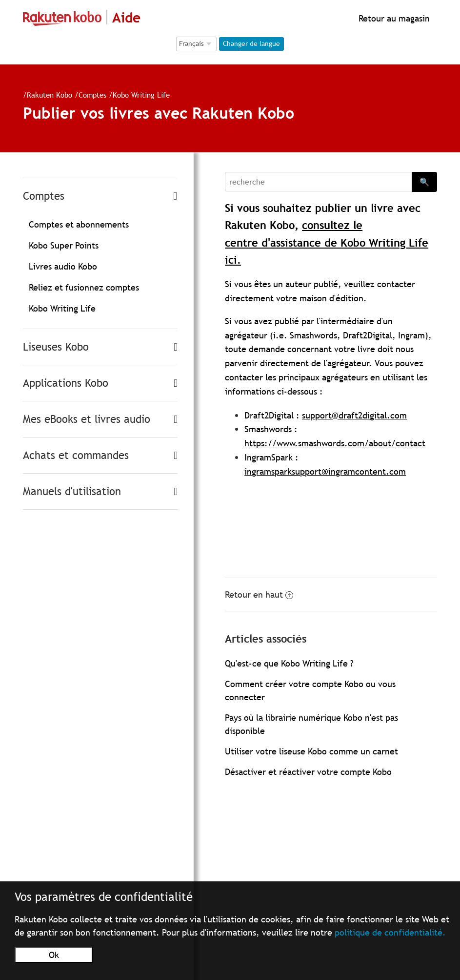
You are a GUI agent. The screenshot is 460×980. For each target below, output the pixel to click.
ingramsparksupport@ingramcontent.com (325, 471)
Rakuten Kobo (50, 95)
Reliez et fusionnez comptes (84, 287)
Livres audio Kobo (63, 266)
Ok (54, 955)
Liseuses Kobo (56, 347)
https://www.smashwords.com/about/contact (335, 443)
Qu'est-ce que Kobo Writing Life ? (289, 663)
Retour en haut (259, 594)
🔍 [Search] (424, 182)
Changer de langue (251, 43)
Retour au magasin (393, 18)
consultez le (332, 225)
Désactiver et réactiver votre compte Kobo (308, 772)
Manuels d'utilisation (72, 491)
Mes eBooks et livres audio (87, 419)
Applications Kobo (66, 383)
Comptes (92, 95)
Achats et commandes (76, 455)
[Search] (318, 182)
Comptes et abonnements (79, 224)
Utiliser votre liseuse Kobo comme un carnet (311, 751)
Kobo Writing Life (141, 95)
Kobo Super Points (64, 245)
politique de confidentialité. (390, 932)
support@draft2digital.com (354, 415)
